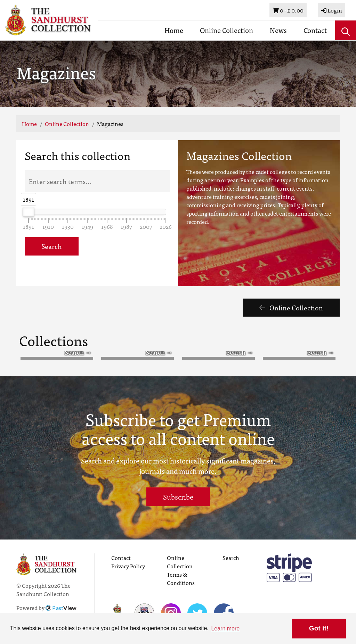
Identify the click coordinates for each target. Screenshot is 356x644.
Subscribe (178, 497)
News (278, 30)
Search (52, 246)
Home (174, 30)
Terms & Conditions (181, 578)
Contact (315, 30)
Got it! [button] (319, 628)
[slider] (29, 212)
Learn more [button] (225, 629)
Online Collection (226, 30)
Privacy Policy (128, 566)
